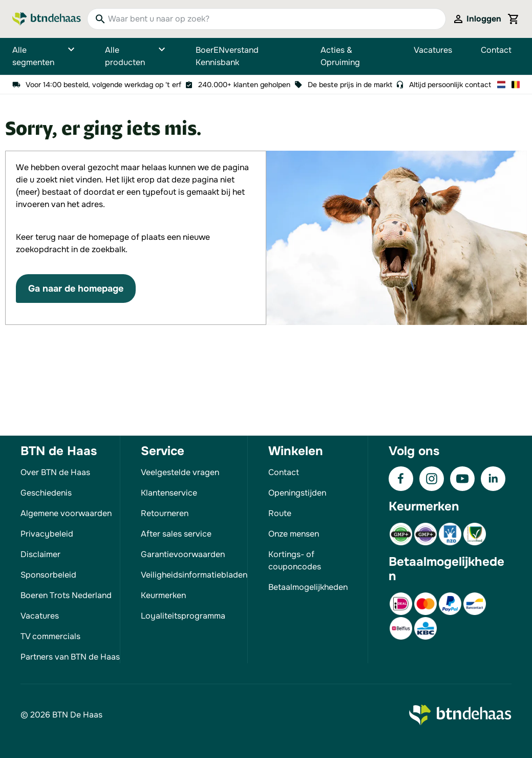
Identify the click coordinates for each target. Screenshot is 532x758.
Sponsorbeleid (48, 575)
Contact (496, 50)
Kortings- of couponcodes (295, 560)
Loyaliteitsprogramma (183, 616)
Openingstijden (297, 493)
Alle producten (136, 56)
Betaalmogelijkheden (308, 587)
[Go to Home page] (47, 19)
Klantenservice (169, 493)
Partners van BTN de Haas (70, 657)
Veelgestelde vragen (180, 472)
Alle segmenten (44, 56)
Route (280, 513)
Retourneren (165, 513)
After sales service (176, 534)
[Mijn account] (477, 19)
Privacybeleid (47, 534)
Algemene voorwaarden (66, 513)
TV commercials (50, 636)
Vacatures (433, 50)
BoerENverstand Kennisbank (227, 56)
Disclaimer (40, 554)
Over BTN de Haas (55, 472)
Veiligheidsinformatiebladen (194, 575)
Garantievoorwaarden (183, 554)
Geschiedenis (46, 493)
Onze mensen (294, 534)
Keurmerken (163, 595)
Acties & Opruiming (340, 56)
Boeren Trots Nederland (66, 595)
